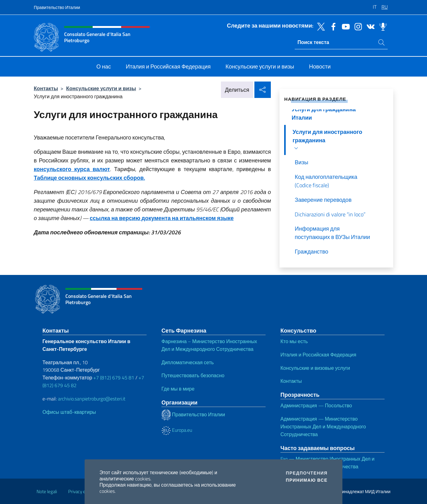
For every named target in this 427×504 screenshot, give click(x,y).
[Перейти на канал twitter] (319, 26)
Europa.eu (177, 430)
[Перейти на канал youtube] (344, 26)
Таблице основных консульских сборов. (89, 178)
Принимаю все (307, 480)
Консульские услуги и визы (101, 88)
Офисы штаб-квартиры (69, 412)
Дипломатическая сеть (188, 362)
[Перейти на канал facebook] (332, 26)
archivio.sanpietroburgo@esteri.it (92, 399)
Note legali (47, 491)
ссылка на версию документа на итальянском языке (162, 218)
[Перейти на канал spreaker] (381, 26)
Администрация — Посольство (316, 405)
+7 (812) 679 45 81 (114, 378)
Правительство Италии (57, 7)
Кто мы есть (294, 341)
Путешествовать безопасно (193, 375)
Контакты (46, 88)
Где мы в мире (178, 389)
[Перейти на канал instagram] (357, 26)
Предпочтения (307, 473)
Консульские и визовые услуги (315, 368)
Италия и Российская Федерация (318, 355)
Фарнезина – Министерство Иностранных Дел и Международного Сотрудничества (209, 345)
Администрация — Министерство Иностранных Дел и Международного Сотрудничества (323, 427)
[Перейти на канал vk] (369, 26)
